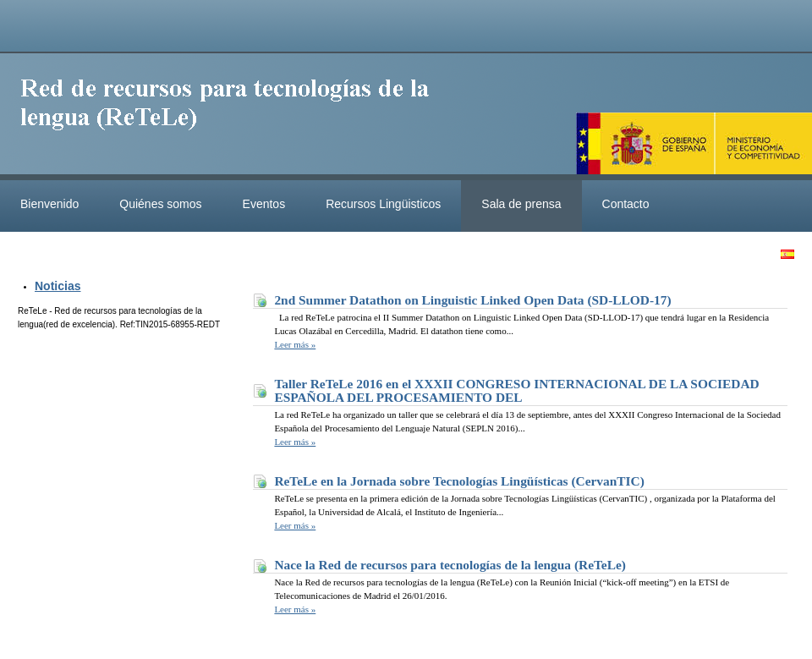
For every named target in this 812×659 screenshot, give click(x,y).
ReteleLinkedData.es (233, 117)
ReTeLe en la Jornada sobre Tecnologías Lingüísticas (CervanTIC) (459, 481)
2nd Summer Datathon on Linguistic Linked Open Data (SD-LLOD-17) (472, 300)
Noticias (58, 286)
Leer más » (295, 344)
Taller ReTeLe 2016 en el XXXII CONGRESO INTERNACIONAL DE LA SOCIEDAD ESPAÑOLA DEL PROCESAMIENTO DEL (516, 390)
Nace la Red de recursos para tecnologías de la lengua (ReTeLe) (450, 565)
